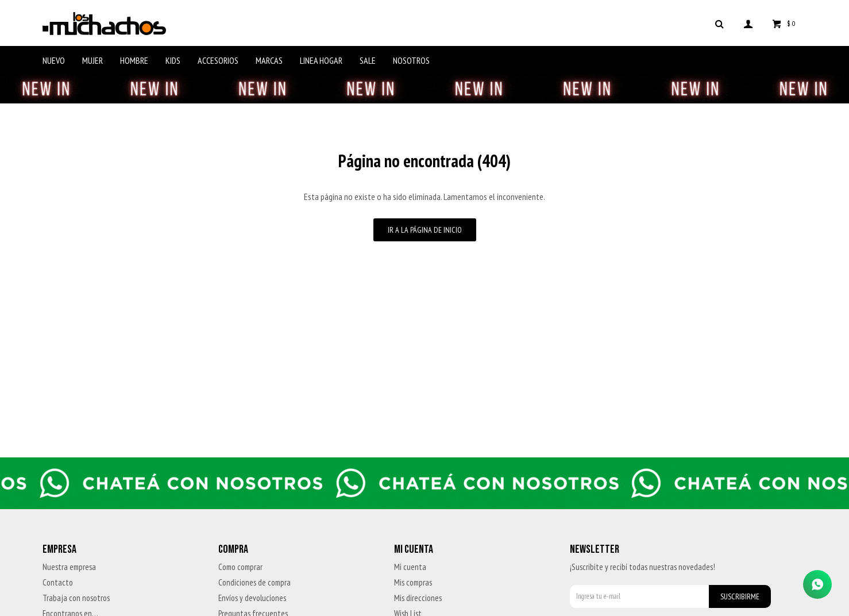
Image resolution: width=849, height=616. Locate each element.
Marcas (269, 60)
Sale (368, 60)
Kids (173, 60)
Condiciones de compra (254, 582)
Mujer (92, 60)
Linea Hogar (321, 60)
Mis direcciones (418, 598)
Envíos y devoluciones (252, 598)
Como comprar (240, 567)
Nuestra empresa (69, 567)
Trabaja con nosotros (76, 598)
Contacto (58, 582)
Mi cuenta (410, 567)
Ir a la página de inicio (425, 230)
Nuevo (54, 60)
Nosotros (411, 60)
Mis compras (413, 582)
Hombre (134, 60)
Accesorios (218, 60)
